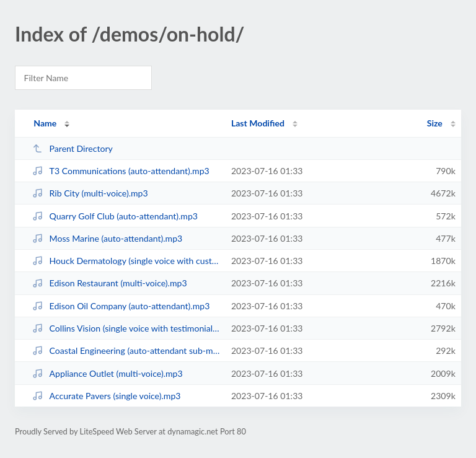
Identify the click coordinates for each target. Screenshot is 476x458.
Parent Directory (73, 148)
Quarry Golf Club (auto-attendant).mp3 (115, 216)
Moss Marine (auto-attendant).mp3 (107, 238)
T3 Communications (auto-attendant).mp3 (121, 171)
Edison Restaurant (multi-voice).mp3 (109, 283)
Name (45, 123)
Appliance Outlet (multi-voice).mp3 (107, 373)
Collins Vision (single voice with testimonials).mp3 (126, 328)
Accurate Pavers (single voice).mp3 (106, 396)
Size (435, 123)
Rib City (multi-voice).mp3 (90, 193)
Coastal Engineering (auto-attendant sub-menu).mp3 (126, 350)
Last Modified (258, 123)
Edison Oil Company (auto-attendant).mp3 (121, 306)
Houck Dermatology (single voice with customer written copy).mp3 (126, 261)
